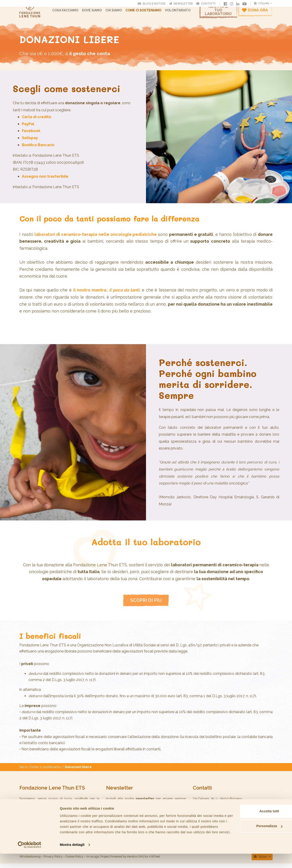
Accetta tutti (242, 820)
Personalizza (242, 835)
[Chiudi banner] (285, 815)
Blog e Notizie (153, 3)
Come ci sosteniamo (147, 13)
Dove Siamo (95, 13)
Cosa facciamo (69, 13)
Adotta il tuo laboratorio (218, 12)
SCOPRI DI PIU (146, 605)
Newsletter (182, 3)
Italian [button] (262, 3)
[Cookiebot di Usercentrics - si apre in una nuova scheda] (30, 859)
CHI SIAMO (117, 13)
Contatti (207, 3)
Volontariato (181, 13)
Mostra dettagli (72, 859)
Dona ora (255, 12)
